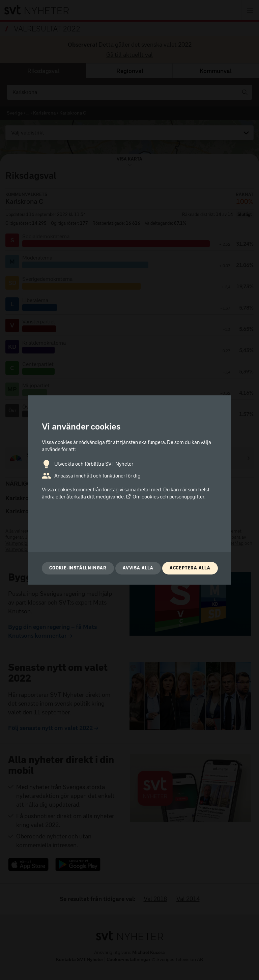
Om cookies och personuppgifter (165, 497)
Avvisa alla (138, 568)
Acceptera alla (190, 568)
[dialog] (129, 490)
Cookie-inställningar (78, 568)
